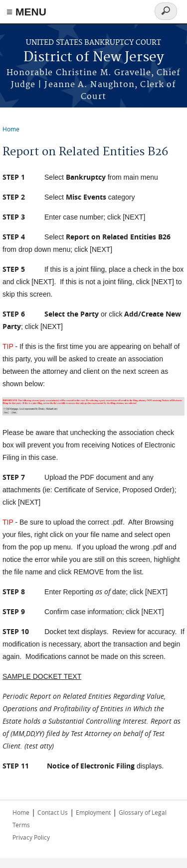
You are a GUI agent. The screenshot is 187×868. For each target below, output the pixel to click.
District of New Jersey (94, 57)
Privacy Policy (31, 837)
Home (11, 129)
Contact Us (53, 812)
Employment (93, 812)
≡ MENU (26, 12)
